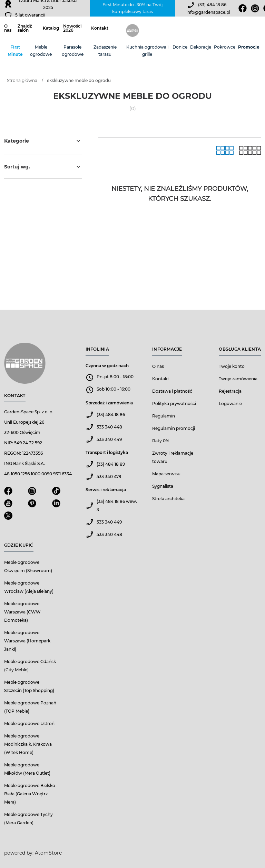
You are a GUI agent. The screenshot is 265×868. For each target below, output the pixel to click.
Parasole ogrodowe (73, 51)
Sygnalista (163, 486)
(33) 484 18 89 (111, 464)
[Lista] (250, 150)
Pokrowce (225, 47)
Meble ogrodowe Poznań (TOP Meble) (30, 707)
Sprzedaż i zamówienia (109, 403)
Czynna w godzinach (107, 366)
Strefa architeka (168, 499)
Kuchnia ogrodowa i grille (147, 51)
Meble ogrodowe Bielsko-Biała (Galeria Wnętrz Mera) (31, 794)
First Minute (15, 51)
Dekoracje (201, 47)
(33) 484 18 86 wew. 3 (117, 505)
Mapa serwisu (166, 474)
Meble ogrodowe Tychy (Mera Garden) (28, 819)
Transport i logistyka (107, 452)
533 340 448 (109, 427)
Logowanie (230, 404)
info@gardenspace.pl (208, 12)
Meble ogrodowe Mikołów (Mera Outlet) (27, 769)
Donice (180, 47)
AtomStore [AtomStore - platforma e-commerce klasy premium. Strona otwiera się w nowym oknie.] (48, 853)
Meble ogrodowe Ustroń (29, 724)
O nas (8, 28)
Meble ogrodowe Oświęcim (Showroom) (28, 566)
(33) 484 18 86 (212, 5)
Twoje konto (232, 366)
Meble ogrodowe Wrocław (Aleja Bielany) (29, 587)
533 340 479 (109, 477)
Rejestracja (230, 391)
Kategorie (43, 141)
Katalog (51, 28)
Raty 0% (161, 441)
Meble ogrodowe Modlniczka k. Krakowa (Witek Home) (28, 744)
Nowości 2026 (72, 28)
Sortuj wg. (43, 167)
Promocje (249, 47)
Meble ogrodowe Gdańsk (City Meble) (30, 666)
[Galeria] (225, 150)
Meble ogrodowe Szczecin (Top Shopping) (29, 686)
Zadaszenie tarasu (105, 51)
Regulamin (164, 416)
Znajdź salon (25, 28)
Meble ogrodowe (41, 51)
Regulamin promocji (174, 428)
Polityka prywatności (174, 404)
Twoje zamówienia (238, 379)
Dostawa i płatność (172, 391)
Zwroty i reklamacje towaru (173, 457)
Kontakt (100, 28)
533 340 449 (109, 439)
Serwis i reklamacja (106, 490)
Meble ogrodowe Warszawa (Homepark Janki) (27, 641)
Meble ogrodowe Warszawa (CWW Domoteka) (22, 612)
